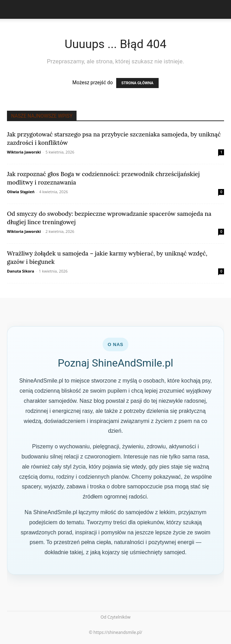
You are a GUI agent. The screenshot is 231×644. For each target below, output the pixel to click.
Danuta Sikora (21, 271)
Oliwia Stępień (21, 192)
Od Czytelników (115, 617)
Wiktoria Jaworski (24, 152)
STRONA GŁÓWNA (137, 83)
